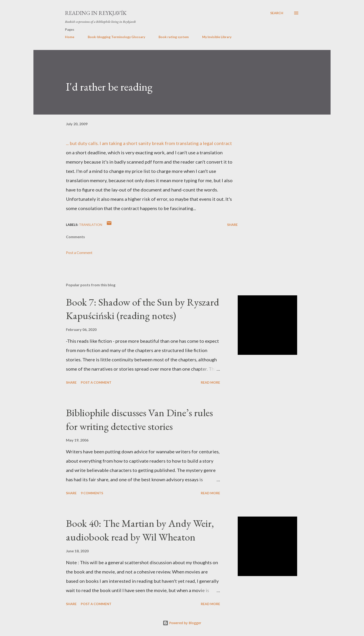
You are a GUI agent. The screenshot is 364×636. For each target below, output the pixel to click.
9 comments (92, 493)
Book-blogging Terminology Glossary (116, 37)
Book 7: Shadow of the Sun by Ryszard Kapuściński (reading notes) (143, 309)
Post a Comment (79, 252)
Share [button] (232, 225)
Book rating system (174, 37)
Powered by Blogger (182, 623)
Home (70, 37)
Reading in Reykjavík (96, 13)
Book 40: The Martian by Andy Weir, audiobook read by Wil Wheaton (140, 530)
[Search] (277, 13)
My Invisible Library (217, 37)
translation (91, 225)
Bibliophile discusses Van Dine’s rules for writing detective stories (139, 419)
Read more (210, 382)
